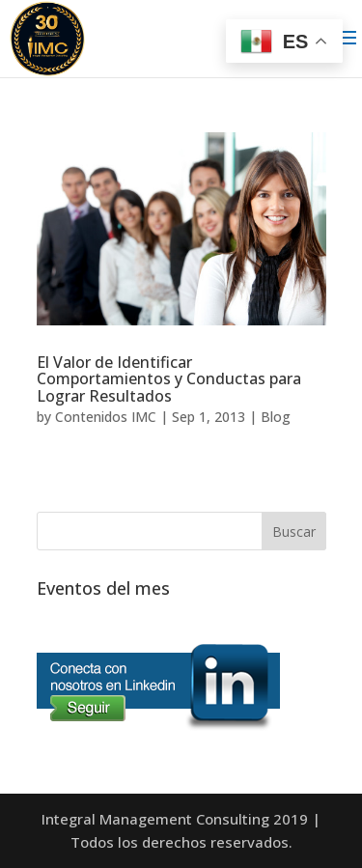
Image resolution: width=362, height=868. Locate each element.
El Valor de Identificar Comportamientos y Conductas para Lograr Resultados (169, 379)
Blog (276, 417)
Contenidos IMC (106, 417)
